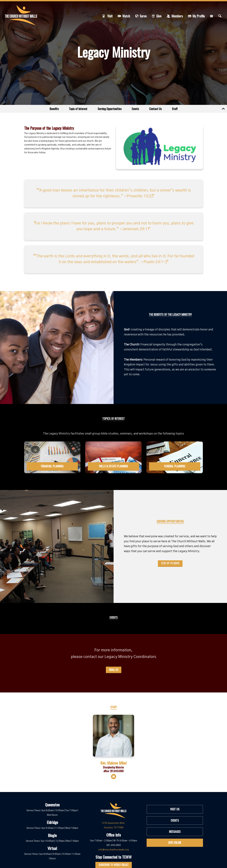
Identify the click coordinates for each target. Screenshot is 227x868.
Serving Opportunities (110, 109)
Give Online (175, 843)
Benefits (54, 109)
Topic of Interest (78, 109)
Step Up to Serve (170, 563)
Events (135, 109)
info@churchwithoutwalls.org (114, 850)
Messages (175, 832)
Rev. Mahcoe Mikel (114, 763)
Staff (175, 109)
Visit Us (175, 809)
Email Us (114, 670)
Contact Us (155, 109)
